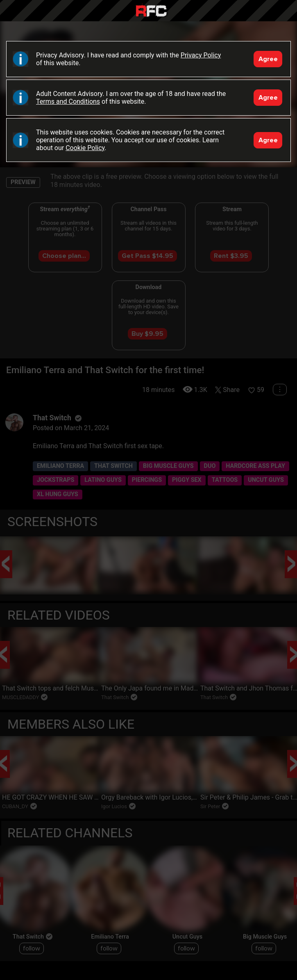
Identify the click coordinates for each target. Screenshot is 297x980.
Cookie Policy (85, 148)
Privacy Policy (201, 55)
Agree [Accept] (268, 59)
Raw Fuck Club (151, 12)
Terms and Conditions (68, 101)
